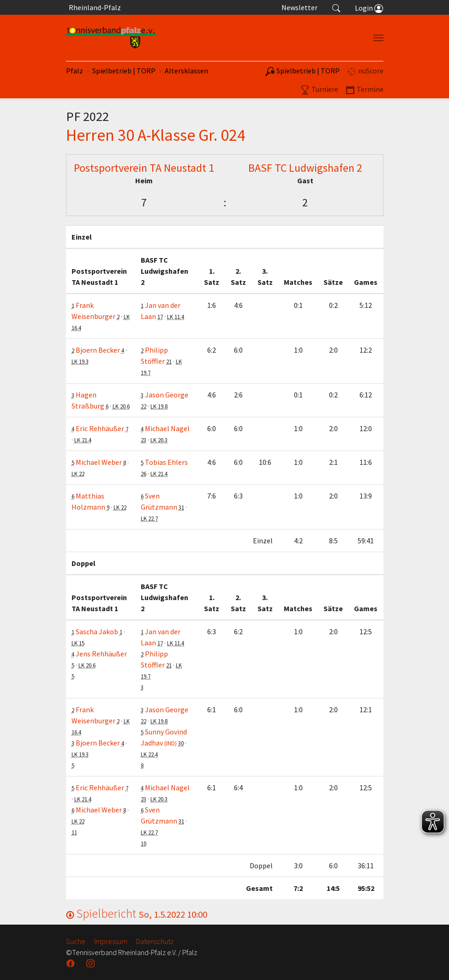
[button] (336, 7)
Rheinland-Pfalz (93, 7)
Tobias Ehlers (166, 462)
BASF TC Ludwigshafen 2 (305, 168)
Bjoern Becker (98, 350)
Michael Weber (99, 462)
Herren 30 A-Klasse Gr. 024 (156, 135)
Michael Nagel (167, 428)
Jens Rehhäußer (101, 654)
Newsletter (299, 7)
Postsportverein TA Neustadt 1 (144, 168)
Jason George (167, 395)
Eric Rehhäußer (100, 428)
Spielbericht (137, 914)
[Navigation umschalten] (378, 38)
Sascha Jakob (97, 631)
